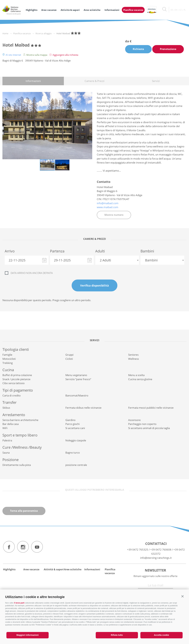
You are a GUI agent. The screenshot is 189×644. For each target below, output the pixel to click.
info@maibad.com (108, 203)
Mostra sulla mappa (36, 55)
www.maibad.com (108, 207)
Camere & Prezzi (94, 81)
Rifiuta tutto (117, 635)
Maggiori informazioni (28, 635)
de (172, 10)
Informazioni (112, 10)
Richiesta (138, 49)
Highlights (32, 10)
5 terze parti (19, 603)
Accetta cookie (161, 635)
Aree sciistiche (92, 10)
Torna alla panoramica (24, 511)
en (176, 10)
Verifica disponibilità (94, 285)
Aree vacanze (49, 10)
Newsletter (155, 570)
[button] (183, 596)
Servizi (156, 81)
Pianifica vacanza (133, 10)
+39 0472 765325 (138, 550)
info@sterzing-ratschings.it (156, 558)
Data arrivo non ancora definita (32, 273)
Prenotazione (168, 49)
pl (185, 10)
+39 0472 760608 (161, 550)
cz (180, 10)
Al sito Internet (12, 55)
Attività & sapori (70, 10)
